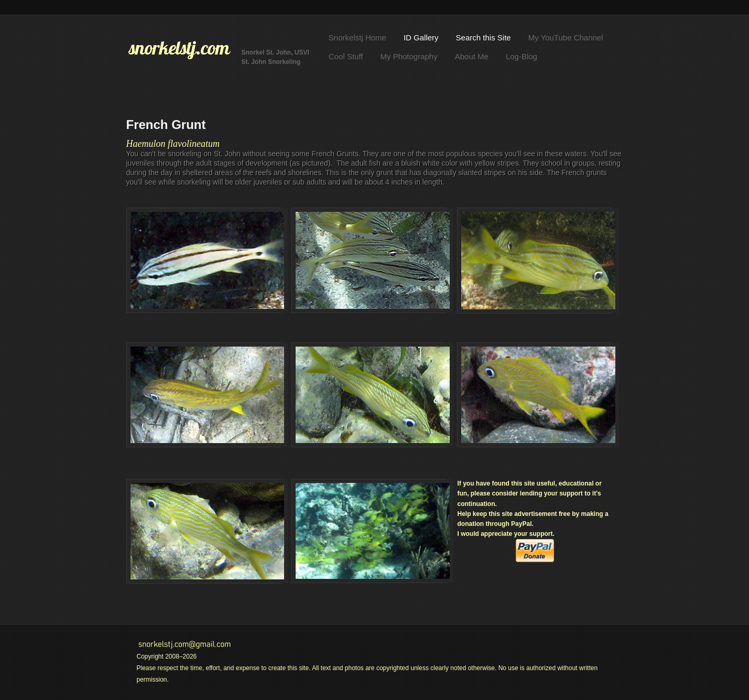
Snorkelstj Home (357, 37)
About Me (472, 56)
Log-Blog (522, 56)
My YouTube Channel (566, 37)
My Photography (409, 56)
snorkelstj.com (179, 48)
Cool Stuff (346, 56)
